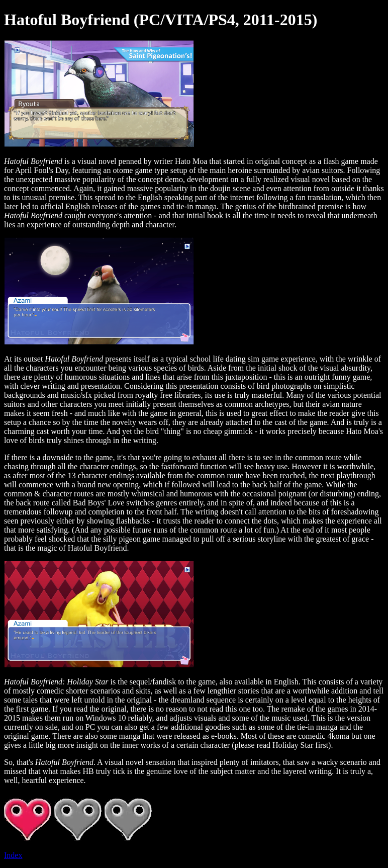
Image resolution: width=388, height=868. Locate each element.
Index (13, 855)
